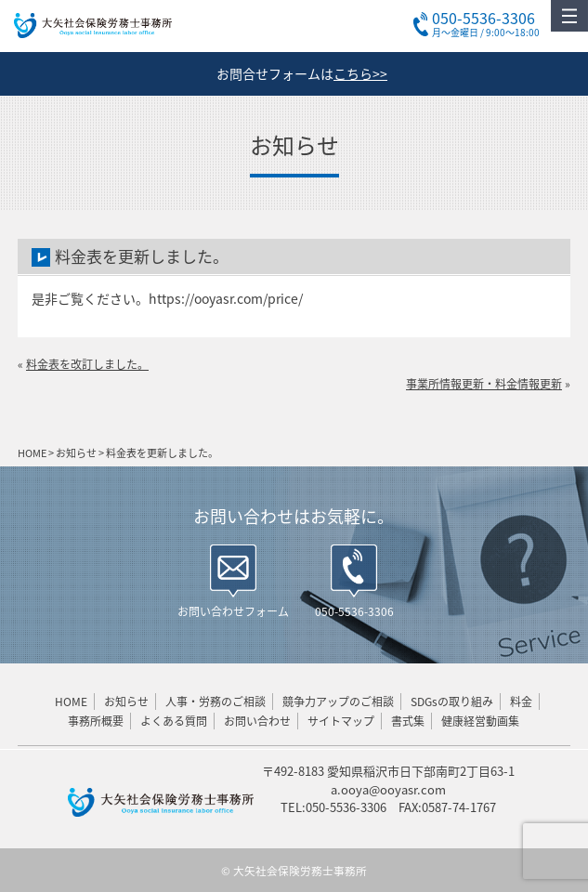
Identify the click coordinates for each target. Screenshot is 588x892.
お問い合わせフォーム (233, 611)
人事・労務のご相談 (216, 702)
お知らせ (126, 702)
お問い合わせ (257, 721)
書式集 (408, 721)
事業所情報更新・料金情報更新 (484, 384)
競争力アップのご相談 (338, 702)
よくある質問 (174, 721)
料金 (521, 702)
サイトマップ (341, 721)
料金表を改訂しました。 (87, 364)
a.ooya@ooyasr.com (388, 789)
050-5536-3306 (354, 611)
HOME (71, 702)
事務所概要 (96, 721)
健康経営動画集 (480, 721)
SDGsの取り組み (452, 702)
